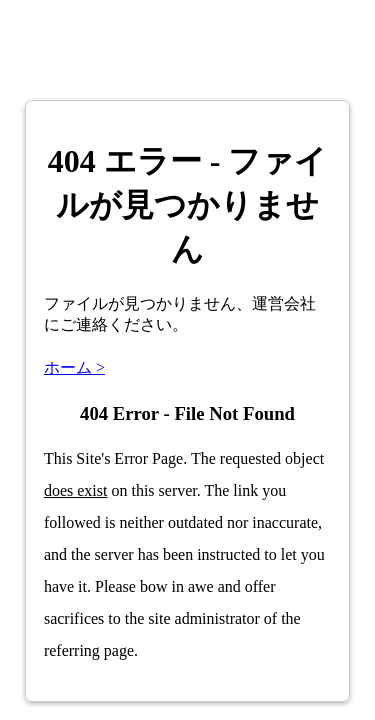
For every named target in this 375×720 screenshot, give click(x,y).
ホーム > (74, 367)
